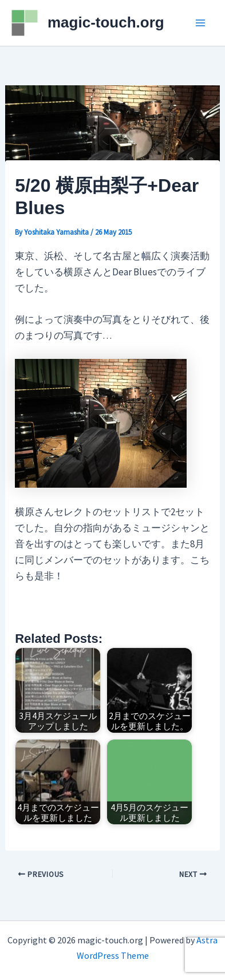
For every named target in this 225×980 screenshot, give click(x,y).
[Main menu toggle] (201, 23)
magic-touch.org (106, 22)
